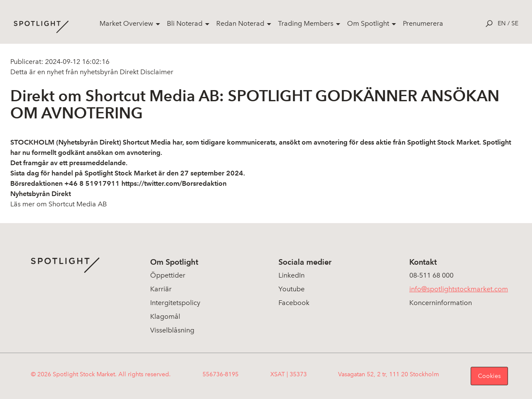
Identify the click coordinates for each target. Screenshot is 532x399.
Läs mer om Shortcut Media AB (59, 204)
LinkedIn (292, 275)
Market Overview (126, 23)
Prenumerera (423, 23)
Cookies (489, 376)
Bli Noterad (185, 23)
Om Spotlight (368, 23)
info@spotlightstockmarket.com (459, 289)
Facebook (294, 303)
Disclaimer (156, 72)
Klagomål (165, 316)
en (502, 23)
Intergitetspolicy (175, 303)
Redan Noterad (240, 23)
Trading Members (306, 23)
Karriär (161, 289)
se (515, 23)
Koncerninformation (441, 303)
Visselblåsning (172, 330)
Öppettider (168, 275)
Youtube (292, 289)
